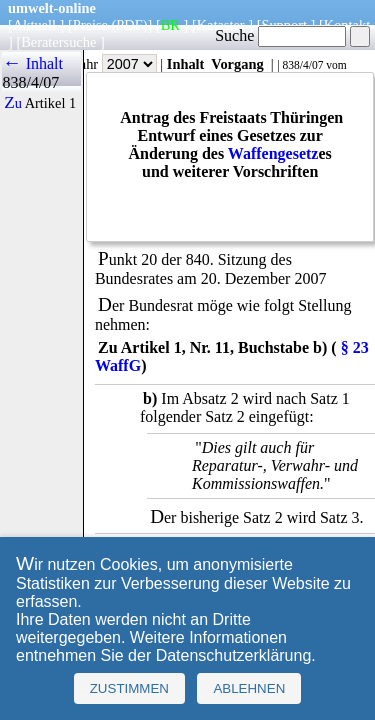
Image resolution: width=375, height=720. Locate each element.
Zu (13, 103)
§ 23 (355, 347)
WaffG (118, 365)
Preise (90, 25)
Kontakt (347, 25)
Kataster (221, 25)
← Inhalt (32, 63)
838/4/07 (302, 65)
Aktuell (34, 25)
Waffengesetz (273, 153)
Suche (280, 35)
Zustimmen (129, 688)
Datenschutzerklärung (234, 655)
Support (284, 25)
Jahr (115, 64)
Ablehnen (249, 688)
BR (170, 25)
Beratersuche (58, 42)
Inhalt (186, 64)
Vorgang (237, 64)
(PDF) (130, 25)
